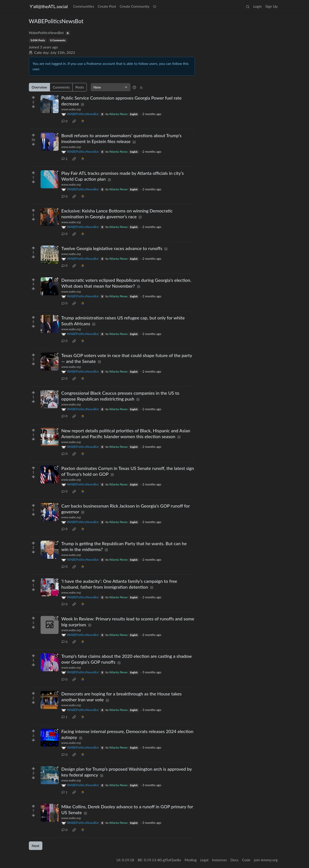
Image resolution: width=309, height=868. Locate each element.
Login (257, 6)
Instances (220, 860)
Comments (61, 87)
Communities (84, 6)
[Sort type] (111, 87)
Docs (234, 860)
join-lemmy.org (266, 860)
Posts (80, 87)
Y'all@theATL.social (49, 6)
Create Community (135, 6)
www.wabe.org (71, 109)
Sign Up (271, 6)
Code (246, 860)
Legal (204, 860)
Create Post (107, 6)
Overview (39, 87)
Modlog (191, 860)
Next (36, 846)
